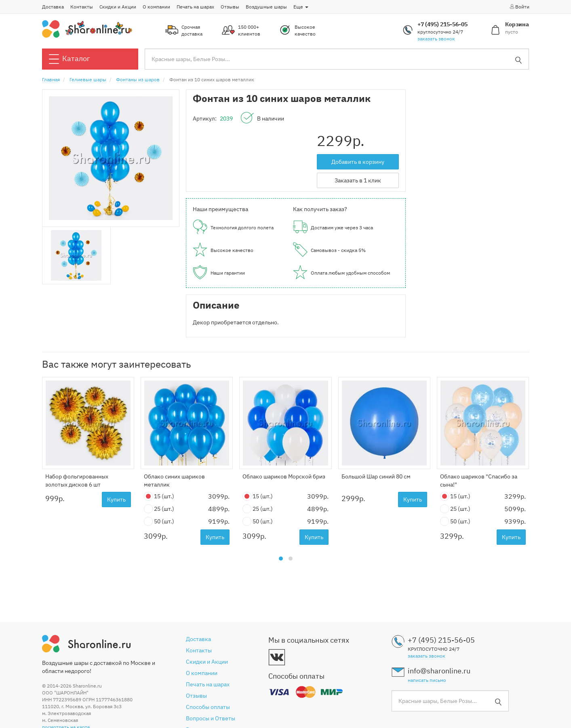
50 (159, 522)
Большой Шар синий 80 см (376, 476)
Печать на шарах (195, 7)
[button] (281, 559)
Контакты (82, 7)
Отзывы (230, 7)
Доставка (53, 7)
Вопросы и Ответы (211, 718)
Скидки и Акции (118, 7)
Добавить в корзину (358, 162)
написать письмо (427, 680)
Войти (519, 6)
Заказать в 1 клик (358, 180)
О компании (156, 7)
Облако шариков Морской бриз (284, 476)
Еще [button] (301, 7)
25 (159, 509)
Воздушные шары (266, 7)
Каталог (70, 59)
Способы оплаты (208, 707)
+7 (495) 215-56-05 (442, 24)
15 (159, 496)
